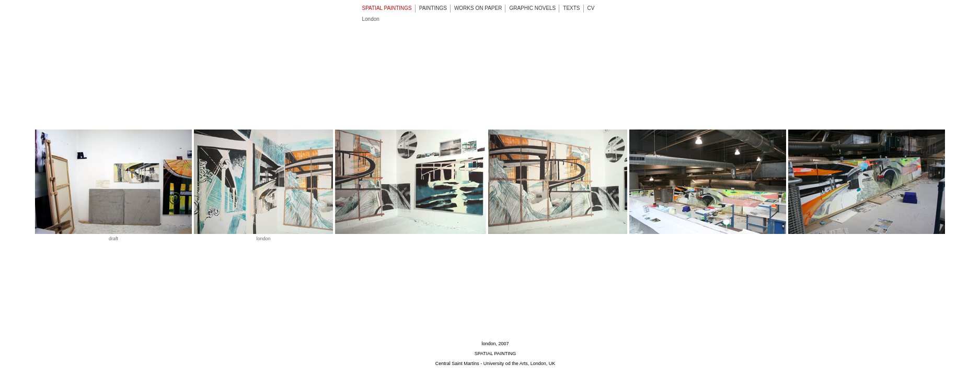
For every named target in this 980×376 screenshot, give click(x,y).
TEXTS (571, 8)
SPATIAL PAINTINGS (387, 8)
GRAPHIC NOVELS (532, 8)
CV (591, 8)
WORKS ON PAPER (478, 8)
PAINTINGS (433, 8)
